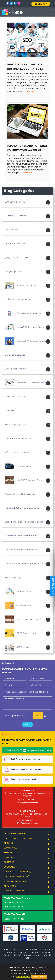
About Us (17, 949)
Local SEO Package (15, 397)
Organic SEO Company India (32, 383)
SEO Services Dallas (27, 285)
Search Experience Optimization (21, 550)
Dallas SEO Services (15, 355)
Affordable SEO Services (17, 452)
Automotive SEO (25, 466)
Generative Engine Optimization (21, 536)
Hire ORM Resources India (30, 327)
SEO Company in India (17, 577)
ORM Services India (27, 633)
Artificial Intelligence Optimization (23, 508)
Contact (34, 952)
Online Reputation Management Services (26, 564)
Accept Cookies (39, 977)
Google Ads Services (15, 244)
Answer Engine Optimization (20, 494)
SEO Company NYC (15, 202)
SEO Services (23, 647)
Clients (23, 952)
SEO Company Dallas (16, 424)
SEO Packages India (15, 369)
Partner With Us (33, 949)
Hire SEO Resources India (29, 480)
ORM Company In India (29, 619)
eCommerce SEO (25, 605)
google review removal (16, 257)
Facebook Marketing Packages (33, 341)
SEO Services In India (27, 591)
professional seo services (17, 299)
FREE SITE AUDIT (41, 4)
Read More (29, 91)
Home (6, 949)
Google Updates (13, 271)
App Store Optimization (29, 313)
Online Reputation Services (19, 438)
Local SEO (10, 410)
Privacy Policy (23, 976)
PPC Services (11, 230)
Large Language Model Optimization (24, 522)
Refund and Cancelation (27, 955)
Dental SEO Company (16, 216)
